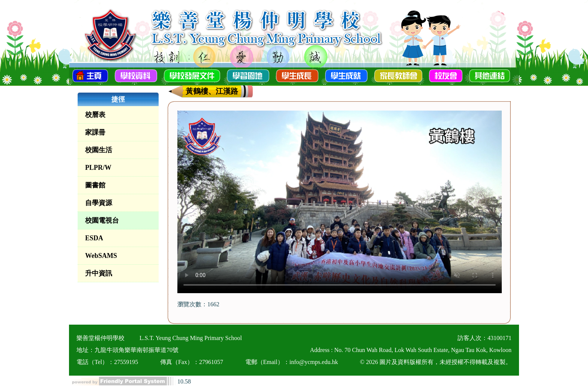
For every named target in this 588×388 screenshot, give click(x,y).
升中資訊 (99, 273)
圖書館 (95, 185)
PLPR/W (98, 168)
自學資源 (99, 203)
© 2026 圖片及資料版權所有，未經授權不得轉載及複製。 (436, 362)
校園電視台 (102, 220)
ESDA (94, 238)
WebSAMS (101, 256)
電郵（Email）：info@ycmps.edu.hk (292, 362)
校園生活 (99, 150)
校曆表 (95, 115)
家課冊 (95, 132)
